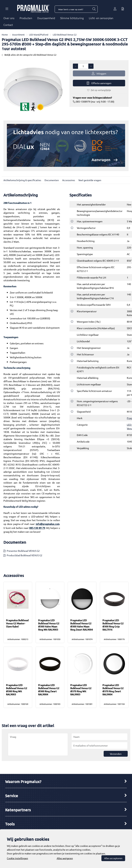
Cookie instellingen (17, 858)
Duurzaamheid (46, 18)
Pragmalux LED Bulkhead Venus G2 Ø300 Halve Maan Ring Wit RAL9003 (49, 625)
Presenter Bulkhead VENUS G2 (23, 551)
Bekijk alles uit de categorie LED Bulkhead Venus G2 (29, 55)
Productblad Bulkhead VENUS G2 (24, 555)
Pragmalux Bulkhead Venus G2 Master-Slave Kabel (17, 623)
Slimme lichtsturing (72, 18)
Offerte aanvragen (99, 83)
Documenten (52, 180)
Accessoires (69, 180)
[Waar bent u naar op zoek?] (94, 9)
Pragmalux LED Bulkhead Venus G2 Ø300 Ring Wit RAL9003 (17, 690)
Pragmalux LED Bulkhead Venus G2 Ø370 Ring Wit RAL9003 (81, 690)
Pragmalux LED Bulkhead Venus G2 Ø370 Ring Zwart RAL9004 (113, 690)
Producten (26, 18)
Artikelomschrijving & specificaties (22, 180)
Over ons (9, 18)
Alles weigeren (65, 858)
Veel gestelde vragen (90, 180)
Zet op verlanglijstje (99, 90)
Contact (8, 25)
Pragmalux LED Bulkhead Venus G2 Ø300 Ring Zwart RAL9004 (49, 690)
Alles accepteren (113, 858)
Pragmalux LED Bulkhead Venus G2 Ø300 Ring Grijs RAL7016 (113, 625)
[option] (33, 89)
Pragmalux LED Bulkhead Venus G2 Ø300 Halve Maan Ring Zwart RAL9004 (82, 625)
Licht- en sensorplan (101, 18)
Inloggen (99, 73)
